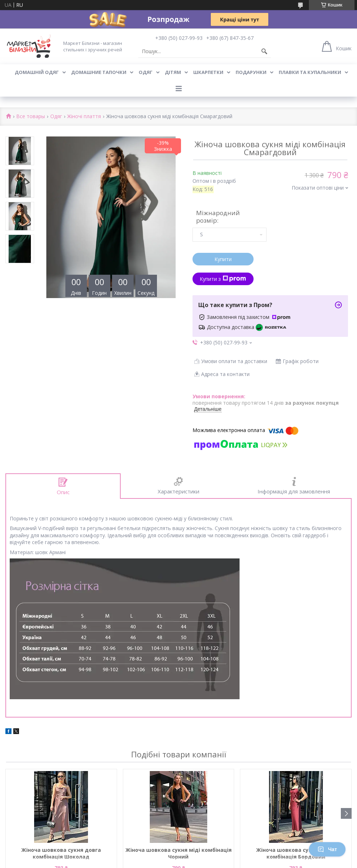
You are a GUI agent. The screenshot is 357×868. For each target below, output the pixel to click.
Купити (223, 259)
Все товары (31, 117)
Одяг (146, 72)
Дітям (173, 72)
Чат (327, 849)
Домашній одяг (37, 72)
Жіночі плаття (84, 117)
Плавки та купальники (310, 72)
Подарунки (251, 72)
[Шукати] (264, 51)
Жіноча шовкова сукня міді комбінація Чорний (178, 853)
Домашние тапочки (99, 72)
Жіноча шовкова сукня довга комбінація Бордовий (296, 853)
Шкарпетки (208, 72)
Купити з (223, 279)
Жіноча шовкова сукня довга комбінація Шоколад (61, 853)
